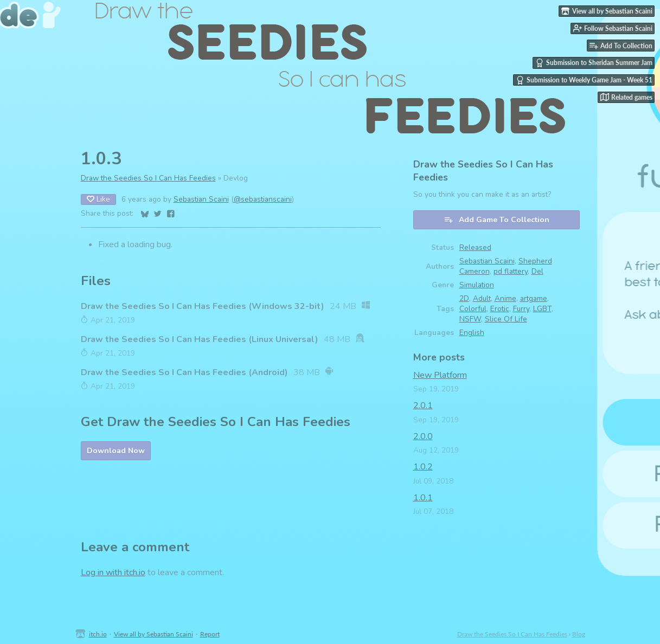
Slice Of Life (506, 319)
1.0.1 (423, 498)
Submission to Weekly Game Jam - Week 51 (584, 80)
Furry (521, 309)
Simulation (477, 285)
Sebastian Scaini (201, 199)
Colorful (473, 309)
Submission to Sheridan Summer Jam (594, 63)
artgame (534, 298)
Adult (482, 298)
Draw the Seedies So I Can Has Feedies (148, 178)
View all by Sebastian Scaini (153, 634)
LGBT (542, 309)
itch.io (98, 634)
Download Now (116, 451)
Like (98, 199)
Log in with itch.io (113, 572)
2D (464, 298)
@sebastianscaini (263, 199)
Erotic (500, 309)
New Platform (440, 375)
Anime (505, 298)
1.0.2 (423, 467)
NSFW (470, 319)
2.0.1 (423, 405)
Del (537, 271)
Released (475, 247)
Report (210, 634)
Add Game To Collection (496, 220)
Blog (579, 634)
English (472, 333)
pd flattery (511, 271)
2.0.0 (423, 436)
